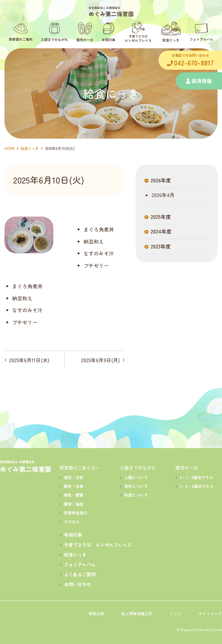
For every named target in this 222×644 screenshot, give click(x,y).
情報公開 (96, 614)
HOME (10, 148)
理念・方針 (74, 477)
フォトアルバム (80, 564)
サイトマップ (210, 614)
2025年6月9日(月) (100, 360)
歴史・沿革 (74, 486)
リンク (175, 614)
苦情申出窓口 (76, 513)
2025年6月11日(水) (29, 360)
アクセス (72, 522)
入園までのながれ (138, 468)
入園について (136, 477)
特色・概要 (74, 495)
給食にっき (30, 148)
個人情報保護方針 (137, 614)
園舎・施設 (74, 504)
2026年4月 (162, 195)
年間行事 (73, 535)
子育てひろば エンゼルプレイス (98, 545)
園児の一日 (187, 468)
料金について (136, 495)
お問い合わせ (78, 584)
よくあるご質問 (80, 574)
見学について (136, 486)
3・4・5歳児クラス (197, 486)
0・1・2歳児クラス (196, 477)
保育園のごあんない (80, 468)
